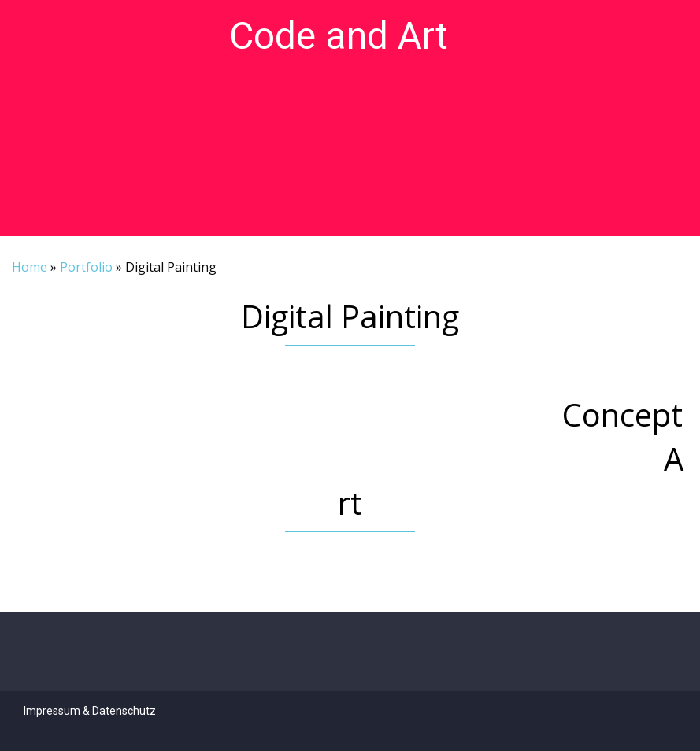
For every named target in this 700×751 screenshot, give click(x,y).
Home (30, 267)
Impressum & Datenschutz (90, 711)
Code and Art (339, 36)
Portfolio (86, 267)
